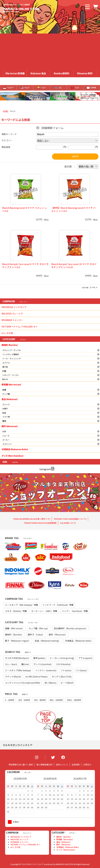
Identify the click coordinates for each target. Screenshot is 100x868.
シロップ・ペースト (11, 375)
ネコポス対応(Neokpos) (17, 658)
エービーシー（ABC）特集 (44, 611)
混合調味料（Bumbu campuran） (71, 628)
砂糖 (4, 371)
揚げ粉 (5, 367)
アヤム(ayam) (85, 658)
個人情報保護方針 (44, 765)
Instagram (47, 469)
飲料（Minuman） (10, 426)
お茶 (4, 431)
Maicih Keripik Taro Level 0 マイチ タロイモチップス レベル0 (25, 266)
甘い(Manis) (50, 683)
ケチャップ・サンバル (12, 350)
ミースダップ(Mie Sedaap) (18, 670)
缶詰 (4, 413)
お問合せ (87, 765)
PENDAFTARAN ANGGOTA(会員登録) (40, 523)
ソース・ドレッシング (12, 358)
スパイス (6, 363)
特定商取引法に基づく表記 (21, 765)
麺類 (4, 421)
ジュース (6, 436)
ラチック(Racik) (13, 677)
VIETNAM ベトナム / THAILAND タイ (20, 327)
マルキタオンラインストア (17, 745)
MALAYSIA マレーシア (12, 314)
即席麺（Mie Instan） (12, 384)
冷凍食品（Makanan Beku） (15, 449)
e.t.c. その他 (7, 333)
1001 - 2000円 (74, 700)
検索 (75, 156)
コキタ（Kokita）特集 (16, 611)
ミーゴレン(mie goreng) (62, 658)
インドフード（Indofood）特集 (58, 605)
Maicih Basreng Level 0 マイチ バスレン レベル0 (25, 209)
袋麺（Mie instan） (15, 628)
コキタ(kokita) (63, 664)
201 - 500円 (24, 700)
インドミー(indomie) (46, 670)
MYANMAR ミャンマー (12, 320)
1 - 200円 (9, 700)
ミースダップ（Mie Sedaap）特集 (22, 605)
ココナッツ (7, 444)
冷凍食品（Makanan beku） (79, 641)
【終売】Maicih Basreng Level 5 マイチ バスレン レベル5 (73, 209)
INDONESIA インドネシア (14, 307)
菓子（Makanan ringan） (18, 641)
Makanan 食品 (38, 73)
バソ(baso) (81, 670)
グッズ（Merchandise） (13, 456)
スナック (6, 404)
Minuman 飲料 (85, 73)
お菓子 (5, 409)
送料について (62, 765)
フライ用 (6, 417)
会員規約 (76, 765)
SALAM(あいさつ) (68, 523)
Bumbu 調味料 (62, 73)
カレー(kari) (11, 664)
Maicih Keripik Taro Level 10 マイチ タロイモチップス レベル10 (74, 266)
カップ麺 (6, 394)
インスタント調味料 (11, 354)
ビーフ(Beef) (67, 683)
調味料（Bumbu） (10, 345)
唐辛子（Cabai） (36, 635)
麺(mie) (25, 664)
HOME (5, 111)
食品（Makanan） (10, 399)
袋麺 (4, 390)
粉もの (5, 379)
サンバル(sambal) (42, 664)
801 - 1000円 (56, 700)
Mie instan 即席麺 (15, 73)
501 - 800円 (40, 700)
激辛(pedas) (39, 658)
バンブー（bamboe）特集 (75, 611)
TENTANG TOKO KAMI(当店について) (70, 519)
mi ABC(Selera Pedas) (36, 677)
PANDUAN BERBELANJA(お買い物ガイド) (32, 519)
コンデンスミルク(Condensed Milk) (23, 683)
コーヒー (6, 440)
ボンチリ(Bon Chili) (62, 677)
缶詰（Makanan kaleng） (48, 641)
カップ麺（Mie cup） (39, 628)
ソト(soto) (66, 670)
